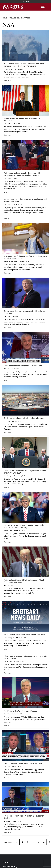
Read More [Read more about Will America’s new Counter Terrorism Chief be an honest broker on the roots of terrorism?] (8, 81)
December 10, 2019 (17, 421)
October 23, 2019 (21, 638)
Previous (8, 842)
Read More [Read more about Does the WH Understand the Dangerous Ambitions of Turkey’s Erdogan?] (8, 487)
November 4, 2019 (20, 531)
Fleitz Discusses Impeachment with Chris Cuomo (24, 763)
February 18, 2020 (24, 262)
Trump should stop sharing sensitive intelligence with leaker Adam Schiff (25, 200)
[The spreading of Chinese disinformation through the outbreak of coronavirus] (25, 238)
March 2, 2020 (12, 178)
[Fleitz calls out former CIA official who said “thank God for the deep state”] (25, 562)
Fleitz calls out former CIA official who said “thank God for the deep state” (24, 581)
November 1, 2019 (14, 585)
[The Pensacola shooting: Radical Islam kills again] (25, 400)
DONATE (26, 2)
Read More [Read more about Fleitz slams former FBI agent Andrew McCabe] (8, 380)
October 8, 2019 (16, 821)
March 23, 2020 (16, 124)
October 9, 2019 (16, 767)
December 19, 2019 (14, 369)
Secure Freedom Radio (10, 262)
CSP (5, 178)
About (6, 862)
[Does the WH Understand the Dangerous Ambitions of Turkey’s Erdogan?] (25, 453)
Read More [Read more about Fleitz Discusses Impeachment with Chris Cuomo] (8, 778)
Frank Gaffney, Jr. (9, 638)
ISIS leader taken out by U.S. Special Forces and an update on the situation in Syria (24, 526)
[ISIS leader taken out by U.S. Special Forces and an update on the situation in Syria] (25, 507)
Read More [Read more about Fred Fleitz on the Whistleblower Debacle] (8, 725)
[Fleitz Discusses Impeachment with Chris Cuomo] (25, 745)
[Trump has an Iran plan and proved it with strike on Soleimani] (25, 293)
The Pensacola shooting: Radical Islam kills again (24, 418)
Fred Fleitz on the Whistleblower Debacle (20, 711)
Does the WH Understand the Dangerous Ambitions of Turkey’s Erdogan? (25, 472)
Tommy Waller (8, 69)
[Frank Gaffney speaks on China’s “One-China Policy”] (25, 617)
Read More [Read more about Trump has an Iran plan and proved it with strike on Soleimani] (8, 328)
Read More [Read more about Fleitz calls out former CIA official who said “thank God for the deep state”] (8, 597)
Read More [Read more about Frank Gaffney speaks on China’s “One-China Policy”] (8, 649)
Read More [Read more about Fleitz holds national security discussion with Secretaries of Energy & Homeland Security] (8, 192)
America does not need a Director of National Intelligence (22, 119)
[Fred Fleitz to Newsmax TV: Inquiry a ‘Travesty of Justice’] (25, 798)
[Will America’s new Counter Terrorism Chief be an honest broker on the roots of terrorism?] (25, 46)
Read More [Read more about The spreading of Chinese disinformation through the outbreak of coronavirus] (8, 273)
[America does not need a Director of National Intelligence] (25, 100)
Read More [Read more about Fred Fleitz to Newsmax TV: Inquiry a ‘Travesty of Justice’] (8, 833)
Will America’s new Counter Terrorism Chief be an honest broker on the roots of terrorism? (24, 65)
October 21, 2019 (19, 662)
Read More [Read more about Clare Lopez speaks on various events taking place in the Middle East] (8, 673)
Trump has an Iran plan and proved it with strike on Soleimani (24, 312)
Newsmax (7, 821)
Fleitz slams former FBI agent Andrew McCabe (23, 366)
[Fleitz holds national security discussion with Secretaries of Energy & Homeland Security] (25, 155)
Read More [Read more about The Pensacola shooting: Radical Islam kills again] (8, 433)
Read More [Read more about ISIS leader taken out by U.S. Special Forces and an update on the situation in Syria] (8, 542)
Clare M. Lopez (8, 476)
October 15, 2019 (17, 714)
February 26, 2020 (17, 205)
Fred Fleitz (7, 124)
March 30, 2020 (19, 69)
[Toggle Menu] (43, 7)
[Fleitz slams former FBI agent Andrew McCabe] (25, 348)
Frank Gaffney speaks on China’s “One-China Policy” (25, 635)
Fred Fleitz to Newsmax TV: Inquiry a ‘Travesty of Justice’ (24, 817)
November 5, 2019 (20, 476)
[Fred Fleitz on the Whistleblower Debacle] (25, 693)
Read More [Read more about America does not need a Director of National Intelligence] (8, 135)
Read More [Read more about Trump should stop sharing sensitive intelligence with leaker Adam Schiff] (8, 219)
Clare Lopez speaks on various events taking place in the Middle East (25, 657)
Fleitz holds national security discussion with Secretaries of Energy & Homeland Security (22, 174)
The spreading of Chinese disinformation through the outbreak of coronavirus (25, 257)
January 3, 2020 (17, 316)
